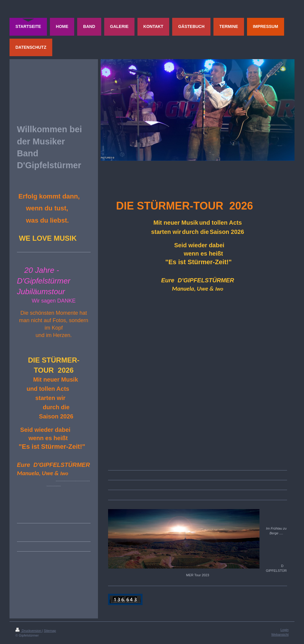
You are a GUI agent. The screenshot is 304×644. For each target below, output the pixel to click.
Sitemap (50, 631)
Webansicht (280, 634)
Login (285, 630)
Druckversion (29, 631)
